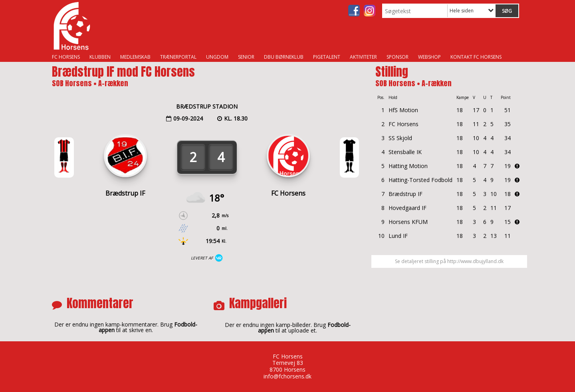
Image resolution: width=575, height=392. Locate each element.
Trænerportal (178, 57)
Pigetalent (327, 57)
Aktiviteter (363, 57)
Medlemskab (135, 57)
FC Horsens (66, 57)
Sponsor (398, 57)
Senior (246, 57)
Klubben (100, 57)
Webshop (429, 57)
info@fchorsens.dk (287, 376)
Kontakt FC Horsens (476, 57)
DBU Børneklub (284, 57)
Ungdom (217, 57)
